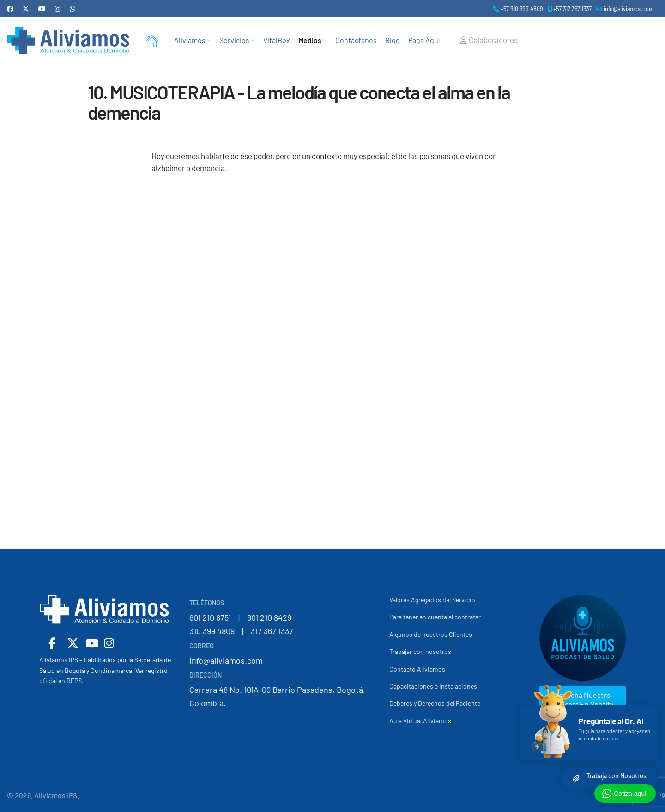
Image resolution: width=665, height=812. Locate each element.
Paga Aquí (424, 40)
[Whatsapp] (73, 9)
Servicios (234, 40)
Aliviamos (190, 40)
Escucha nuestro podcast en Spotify (583, 699)
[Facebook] (10, 9)
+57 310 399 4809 (522, 9)
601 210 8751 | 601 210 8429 (240, 617)
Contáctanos (356, 40)
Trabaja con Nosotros (617, 776)
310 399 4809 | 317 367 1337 (241, 631)
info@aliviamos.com (629, 9)
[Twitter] (26, 9)
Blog (393, 40)
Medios (310, 40)
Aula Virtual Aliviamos (420, 721)
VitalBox (277, 40)
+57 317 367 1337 (572, 9)
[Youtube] (42, 9)
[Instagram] (58, 9)
